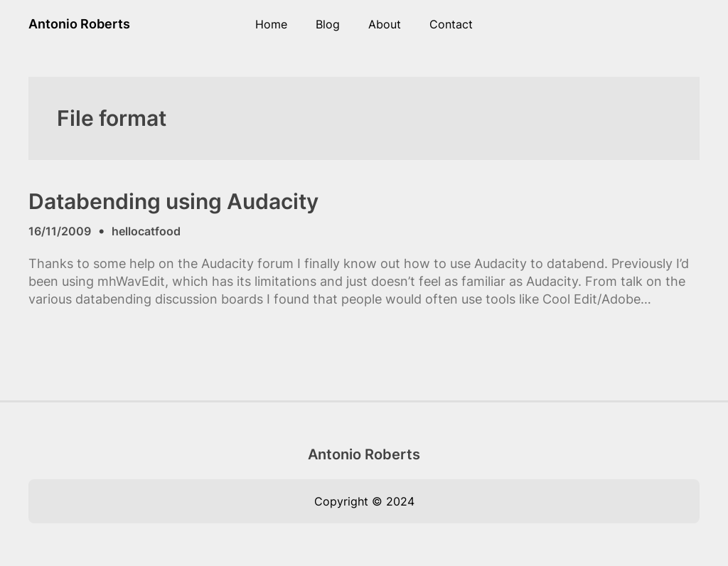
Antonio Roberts (79, 24)
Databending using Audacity (173, 201)
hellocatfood (146, 231)
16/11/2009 (60, 231)
